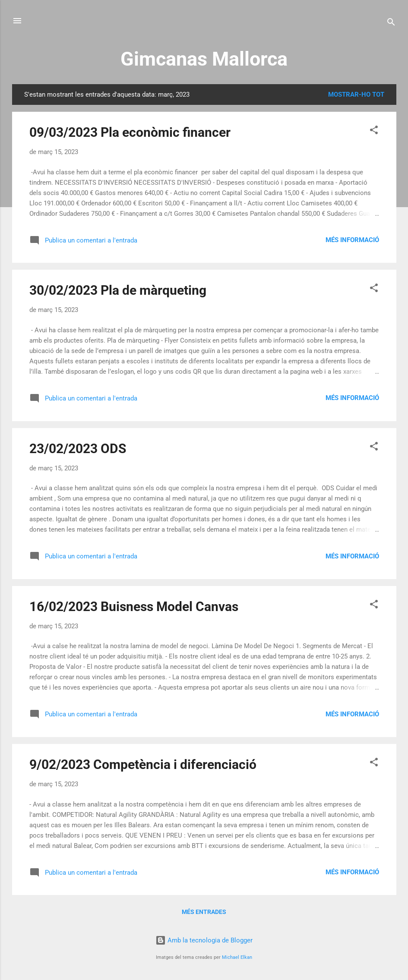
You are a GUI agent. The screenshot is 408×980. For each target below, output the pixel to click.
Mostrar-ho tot (356, 95)
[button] (374, 131)
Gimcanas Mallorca (204, 59)
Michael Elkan (237, 957)
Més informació (352, 240)
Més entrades (204, 912)
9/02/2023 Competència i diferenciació (143, 764)
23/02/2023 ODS (78, 449)
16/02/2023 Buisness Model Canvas (134, 607)
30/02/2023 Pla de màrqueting (118, 290)
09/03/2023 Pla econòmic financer (130, 132)
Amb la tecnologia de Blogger (204, 940)
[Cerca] (391, 24)
